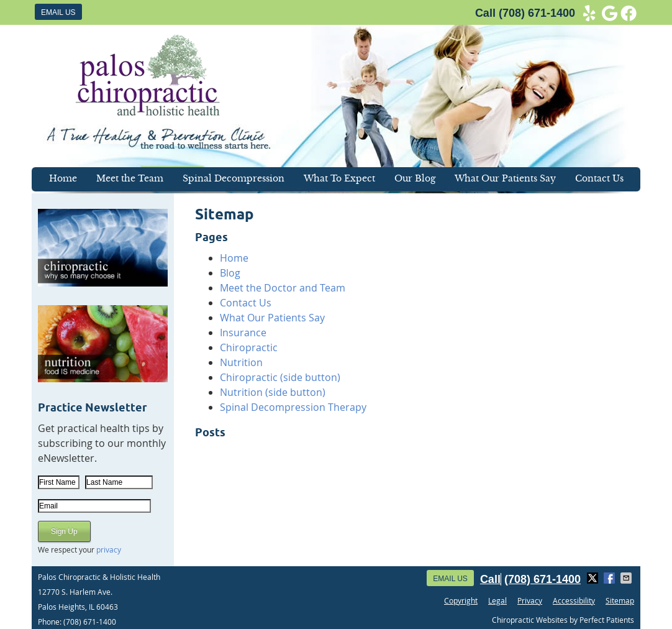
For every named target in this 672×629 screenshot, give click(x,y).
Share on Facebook (611, 578)
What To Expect (339, 178)
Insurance (243, 333)
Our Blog (415, 178)
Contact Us (599, 178)
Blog (230, 273)
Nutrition (241, 362)
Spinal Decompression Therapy (293, 407)
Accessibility (574, 600)
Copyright (461, 600)
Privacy (530, 600)
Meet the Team (130, 178)
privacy (109, 549)
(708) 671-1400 (537, 13)
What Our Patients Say (505, 178)
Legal (497, 600)
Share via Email (627, 578)
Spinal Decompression (234, 178)
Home (63, 178)
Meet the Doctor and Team (283, 288)
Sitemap (620, 600)
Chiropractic (249, 347)
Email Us (58, 12)
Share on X (594, 578)
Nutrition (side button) (273, 392)
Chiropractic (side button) (280, 377)
